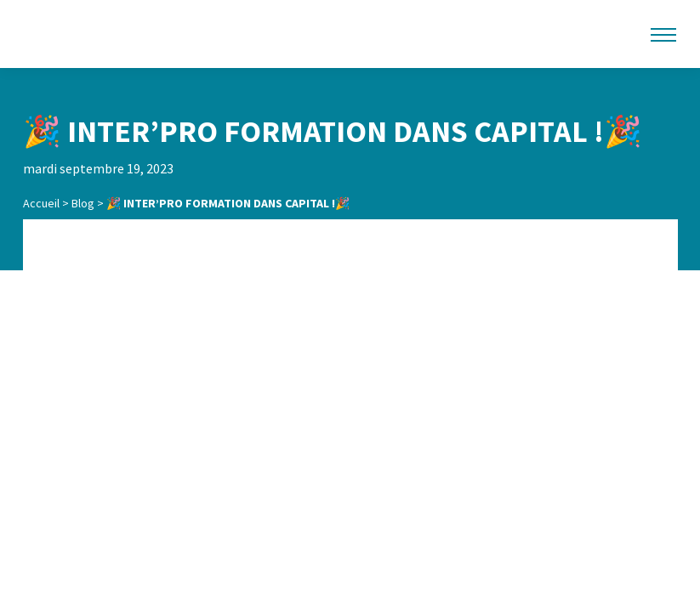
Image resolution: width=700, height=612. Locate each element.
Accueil (41, 203)
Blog (83, 203)
